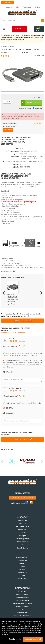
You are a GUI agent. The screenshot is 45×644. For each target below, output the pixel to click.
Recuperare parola (22, 527)
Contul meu (22, 530)
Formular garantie (22, 539)
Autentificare (22, 520)
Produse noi (22, 573)
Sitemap (22, 567)
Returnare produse (22, 601)
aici (14, 271)
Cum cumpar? (22, 591)
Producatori (22, 579)
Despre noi (22, 564)
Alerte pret (22, 536)
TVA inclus (38, 108)
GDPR (22, 545)
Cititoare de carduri (7, 47)
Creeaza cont (22, 523)
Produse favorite (22, 533)
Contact (22, 576)
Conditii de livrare (22, 594)
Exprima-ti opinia (21, 321)
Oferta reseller (22, 613)
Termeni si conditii (22, 607)
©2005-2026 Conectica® (22, 616)
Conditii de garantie (22, 597)
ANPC (22, 610)
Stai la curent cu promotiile (22, 497)
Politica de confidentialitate (22, 604)
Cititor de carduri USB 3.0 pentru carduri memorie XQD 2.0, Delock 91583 (13, 298)
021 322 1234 (7, 3)
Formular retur (22, 542)
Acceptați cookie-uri (33, 639)
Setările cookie (15, 639)
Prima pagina (22, 560)
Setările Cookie (22, 548)
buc (8, 102)
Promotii (20, 29)
